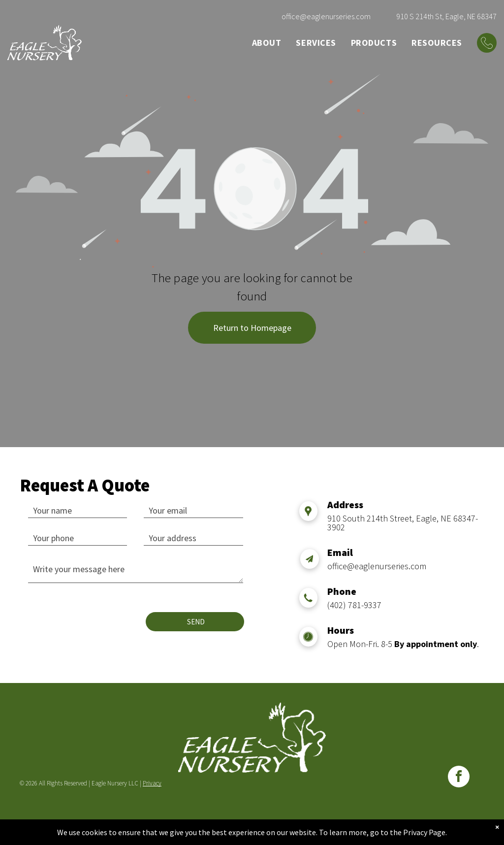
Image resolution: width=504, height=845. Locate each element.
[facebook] (459, 778)
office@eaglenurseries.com (326, 16)
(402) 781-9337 (354, 605)
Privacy (152, 783)
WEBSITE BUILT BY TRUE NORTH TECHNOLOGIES (252, 822)
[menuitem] (267, 43)
